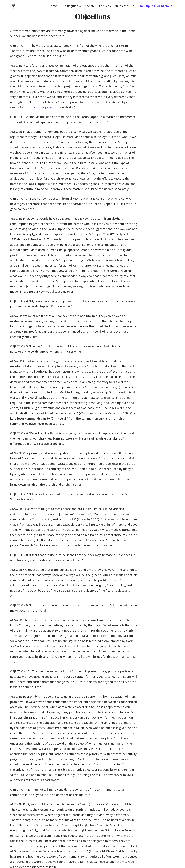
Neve (6, 864)
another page (85, 92)
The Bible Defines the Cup (116, 6)
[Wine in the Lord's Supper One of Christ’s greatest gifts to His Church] (13, 6)
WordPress (36, 864)
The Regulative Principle (77, 6)
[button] (174, 6)
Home (52, 6)
